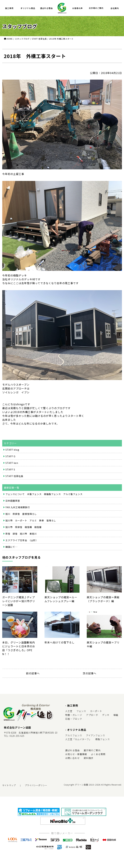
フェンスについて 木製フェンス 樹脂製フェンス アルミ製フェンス (44, 494)
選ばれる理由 (46, 8)
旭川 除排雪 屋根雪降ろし (21, 514)
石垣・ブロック (74, 719)
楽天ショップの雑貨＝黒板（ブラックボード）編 (104, 585)
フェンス (81, 711)
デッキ (106, 715)
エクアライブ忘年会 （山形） (22, 540)
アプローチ (92, 715)
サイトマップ (9, 785)
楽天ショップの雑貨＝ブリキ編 (104, 630)
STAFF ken (12, 463)
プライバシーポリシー (36, 785)
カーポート (96, 711)
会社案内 (115, 8)
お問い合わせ (72, 758)
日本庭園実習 (13, 501)
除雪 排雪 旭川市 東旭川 (21, 534)
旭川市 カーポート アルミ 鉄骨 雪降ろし (31, 520)
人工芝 (69, 711)
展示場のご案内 (96, 8)
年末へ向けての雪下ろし (62, 628)
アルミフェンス (74, 735)
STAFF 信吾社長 (14, 476)
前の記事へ (33, 673)
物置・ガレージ (74, 715)
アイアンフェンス (96, 735)
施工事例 (9, 8)
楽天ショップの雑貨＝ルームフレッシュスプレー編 (62, 585)
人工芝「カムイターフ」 (78, 739)
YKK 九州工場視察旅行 (18, 507)
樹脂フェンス (103, 739)
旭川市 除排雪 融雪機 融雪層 (24, 527)
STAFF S (10, 469)
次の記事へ (90, 673)
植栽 (116, 715)
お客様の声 (77, 8)
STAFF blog (12, 450)
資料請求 (89, 758)
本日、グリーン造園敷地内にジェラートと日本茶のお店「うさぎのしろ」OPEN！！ (20, 634)
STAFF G (10, 456)
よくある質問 (98, 754)
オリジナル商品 (28, 8)
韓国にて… (11, 547)
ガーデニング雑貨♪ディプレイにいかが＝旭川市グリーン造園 (20, 587)
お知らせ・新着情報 (76, 754)
